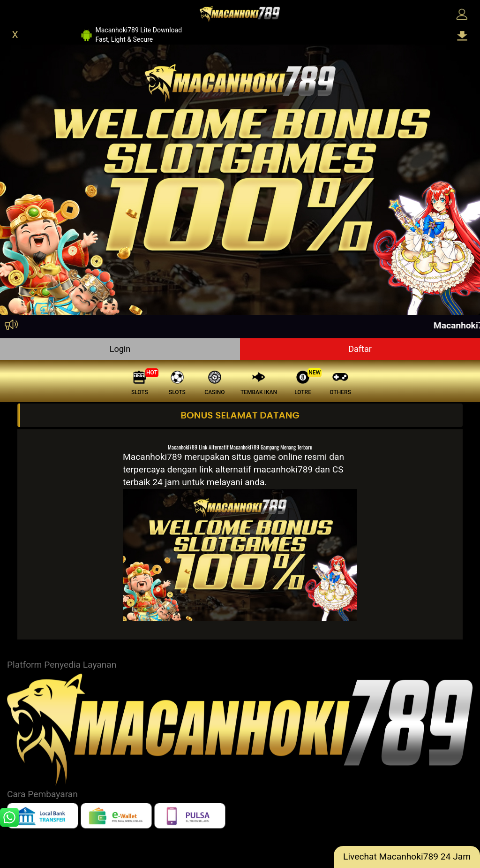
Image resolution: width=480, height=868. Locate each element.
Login (120, 349)
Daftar (360, 349)
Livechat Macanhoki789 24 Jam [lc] (407, 857)
